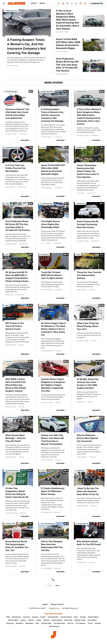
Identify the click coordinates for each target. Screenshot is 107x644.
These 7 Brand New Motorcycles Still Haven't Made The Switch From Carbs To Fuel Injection (88, 171)
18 (103, 91)
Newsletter (97, 3)
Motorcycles (81, 147)
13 (67, 91)
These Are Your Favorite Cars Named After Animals (89, 275)
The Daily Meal (59, 623)
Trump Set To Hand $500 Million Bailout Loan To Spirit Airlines (52, 275)
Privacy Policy (57, 604)
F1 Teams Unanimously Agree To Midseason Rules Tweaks (53, 491)
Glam (76, 617)
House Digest (13, 620)
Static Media (40, 608)
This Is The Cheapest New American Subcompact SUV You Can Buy (52, 546)
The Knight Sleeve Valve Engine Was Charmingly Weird (50, 224)
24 (67, 470)
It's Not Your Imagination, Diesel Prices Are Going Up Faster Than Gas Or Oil (17, 493)
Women (98, 623)
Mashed (46, 620)
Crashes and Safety (12, 11)
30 (31, 254)
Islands (31, 620)
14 (103, 203)
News (42, 3)
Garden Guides (66, 617)
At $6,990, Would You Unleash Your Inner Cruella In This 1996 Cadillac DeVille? (88, 384)
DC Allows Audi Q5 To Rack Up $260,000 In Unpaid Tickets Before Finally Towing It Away (17, 277)
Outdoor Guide (80, 620)
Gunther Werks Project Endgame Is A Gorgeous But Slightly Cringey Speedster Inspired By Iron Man (53, 385)
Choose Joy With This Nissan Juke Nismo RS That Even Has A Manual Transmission (52, 440)
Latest (34, 3)
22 (67, 305)
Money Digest (57, 620)
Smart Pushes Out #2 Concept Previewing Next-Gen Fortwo (88, 224)
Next (57, 586)
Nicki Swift (68, 620)
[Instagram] (81, 3)
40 (67, 254)
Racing (88, 40)
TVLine (90, 623)
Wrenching (80, 470)
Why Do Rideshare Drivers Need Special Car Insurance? (87, 438)
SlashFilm (20, 623)
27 (67, 417)
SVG (37, 623)
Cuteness (27, 617)
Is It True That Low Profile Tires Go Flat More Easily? (16, 168)
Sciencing (10, 623)
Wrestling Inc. (55, 626)
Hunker (23, 620)
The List (70, 623)
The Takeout (80, 623)
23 (31, 203)
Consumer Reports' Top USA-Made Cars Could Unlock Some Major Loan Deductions (17, 114)
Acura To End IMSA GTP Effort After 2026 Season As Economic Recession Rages (68, 44)
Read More (25, 140)
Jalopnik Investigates (12, 147)
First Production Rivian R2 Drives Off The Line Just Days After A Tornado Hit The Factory (67, 65)
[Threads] (76, 3)
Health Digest (93, 617)
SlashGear (29, 623)
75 (103, 361)
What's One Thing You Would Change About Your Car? (88, 326)
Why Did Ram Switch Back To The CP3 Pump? (89, 543)
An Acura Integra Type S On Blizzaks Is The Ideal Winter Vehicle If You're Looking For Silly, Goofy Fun (53, 329)
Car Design (9, 361)
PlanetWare (92, 620)
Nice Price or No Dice (83, 361)
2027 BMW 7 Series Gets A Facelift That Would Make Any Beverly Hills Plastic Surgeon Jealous (16, 385)
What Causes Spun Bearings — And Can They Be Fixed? (15, 438)
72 (31, 361)
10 (103, 417)
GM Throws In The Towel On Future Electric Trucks (15, 326)
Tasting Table (46, 623)
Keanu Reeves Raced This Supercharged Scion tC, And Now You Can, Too (17, 546)
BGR (8, 617)
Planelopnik (45, 254)
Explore (35, 617)
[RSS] (85, 3)
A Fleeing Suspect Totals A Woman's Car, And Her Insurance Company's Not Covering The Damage (26, 46)
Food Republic (53, 617)
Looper (39, 620)
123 (102, 305)
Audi (7, 254)
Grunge (83, 617)
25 (103, 254)
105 (31, 305)
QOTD (79, 254)
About (45, 604)
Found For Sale (91, 16)
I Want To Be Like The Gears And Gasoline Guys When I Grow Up (88, 491)
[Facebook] (59, 3)
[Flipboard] (67, 3)
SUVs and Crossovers (48, 524)
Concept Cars (81, 204)
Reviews (44, 305)
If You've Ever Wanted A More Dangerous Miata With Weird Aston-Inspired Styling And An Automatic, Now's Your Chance (68, 20)
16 (67, 524)
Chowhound (16, 617)
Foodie (43, 617)
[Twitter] (72, 3)
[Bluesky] (63, 3)
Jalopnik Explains (11, 91)
